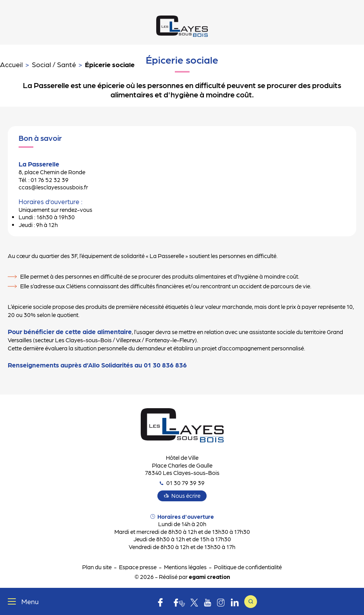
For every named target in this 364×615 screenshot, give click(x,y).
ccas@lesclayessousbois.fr (53, 187)
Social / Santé (54, 64)
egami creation (209, 577)
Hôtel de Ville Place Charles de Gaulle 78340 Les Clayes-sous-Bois (182, 465)
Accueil (11, 64)
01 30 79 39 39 (182, 483)
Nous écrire (186, 495)
